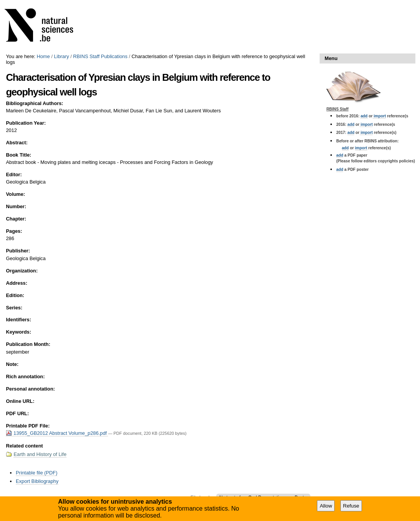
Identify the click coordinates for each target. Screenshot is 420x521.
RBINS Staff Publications (100, 56)
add (364, 116)
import (379, 116)
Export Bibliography (37, 481)
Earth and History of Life (40, 454)
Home (43, 56)
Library (61, 56)
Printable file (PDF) (37, 473)
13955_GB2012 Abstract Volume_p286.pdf (57, 433)
